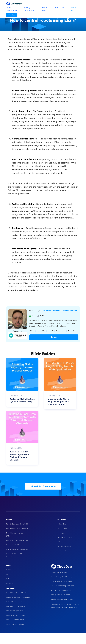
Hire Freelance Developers (15, 607)
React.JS (51, 331)
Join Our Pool (62, 529)
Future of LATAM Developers (16, 545)
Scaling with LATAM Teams (61, 595)
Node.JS (71, 331)
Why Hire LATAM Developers (61, 591)
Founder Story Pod (65, 538)
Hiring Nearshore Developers (16, 616)
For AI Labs (45, 9)
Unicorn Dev (62, 524)
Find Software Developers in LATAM (16, 535)
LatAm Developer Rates (15, 611)
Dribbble (9, 570)
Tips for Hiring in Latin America (62, 600)
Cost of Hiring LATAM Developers (63, 577)
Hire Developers (12, 9)
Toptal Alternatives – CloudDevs (17, 593)
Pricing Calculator (29, 9)
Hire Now (61, 533)
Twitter (9, 575)
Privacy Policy (62, 551)
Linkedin (9, 579)
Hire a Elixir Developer (43, 487)
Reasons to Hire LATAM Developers (14, 556)
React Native (61, 331)
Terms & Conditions (64, 547)
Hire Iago (54, 337)
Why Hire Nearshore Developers (17, 529)
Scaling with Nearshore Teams (62, 582)
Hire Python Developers (59, 573)
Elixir (32, 331)
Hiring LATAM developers (15, 620)
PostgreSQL (41, 331)
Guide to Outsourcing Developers (63, 586)
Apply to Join (74, 9)
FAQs (57, 9)
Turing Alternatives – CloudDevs (17, 602)
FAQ (59, 542)
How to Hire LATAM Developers (17, 541)
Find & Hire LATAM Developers (17, 550)
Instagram (10, 584)
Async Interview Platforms (15, 625)
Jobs (63, 9)
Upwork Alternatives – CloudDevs (18, 598)
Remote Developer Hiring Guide (17, 524)
